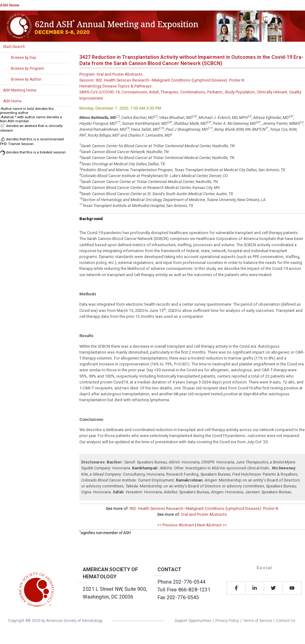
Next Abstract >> (212, 525)
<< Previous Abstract (176, 525)
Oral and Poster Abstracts (204, 514)
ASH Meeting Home (20, 90)
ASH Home (10, 5)
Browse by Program (28, 68)
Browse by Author (26, 79)
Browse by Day (23, 58)
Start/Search (14, 47)
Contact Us (286, 621)
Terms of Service (258, 621)
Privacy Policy (227, 621)
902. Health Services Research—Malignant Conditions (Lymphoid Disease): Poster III (204, 508)
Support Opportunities (193, 621)
